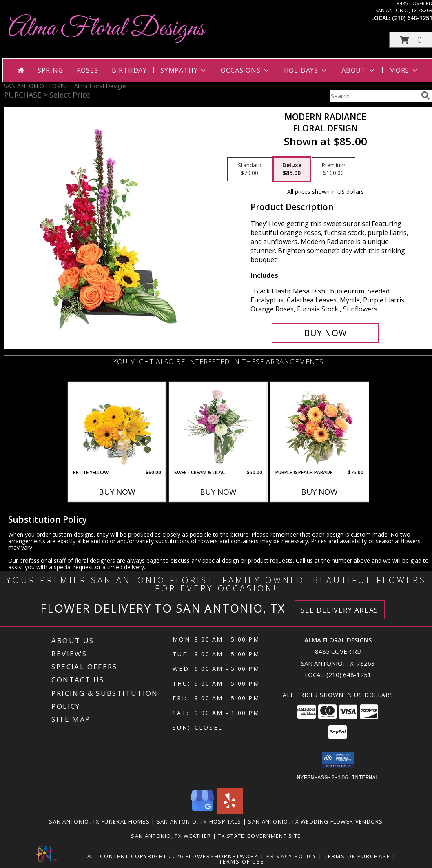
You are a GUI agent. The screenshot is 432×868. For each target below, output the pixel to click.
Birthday (129, 70)
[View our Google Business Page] (202, 811)
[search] (425, 95)
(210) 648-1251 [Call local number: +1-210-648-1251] (349, 675)
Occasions (245, 70)
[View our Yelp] (230, 811)
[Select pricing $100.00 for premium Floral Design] (333, 169)
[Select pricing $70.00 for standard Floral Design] (250, 169)
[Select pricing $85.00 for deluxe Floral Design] (292, 169)
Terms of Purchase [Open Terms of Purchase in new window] (357, 856)
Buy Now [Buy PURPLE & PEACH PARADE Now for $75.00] (319, 492)
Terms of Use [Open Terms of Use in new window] (242, 861)
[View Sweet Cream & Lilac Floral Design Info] (218, 426)
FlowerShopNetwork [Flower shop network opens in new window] (222, 856)
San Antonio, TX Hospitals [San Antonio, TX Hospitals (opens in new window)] (199, 821)
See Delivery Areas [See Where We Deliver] (340, 610)
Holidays (306, 70)
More (404, 70)
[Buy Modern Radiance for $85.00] (325, 333)
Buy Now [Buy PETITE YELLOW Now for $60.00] (117, 492)
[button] (338, 760)
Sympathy (184, 70)
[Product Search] (374, 96)
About (359, 70)
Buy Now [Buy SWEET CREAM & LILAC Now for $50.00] (218, 492)
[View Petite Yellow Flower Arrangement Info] (117, 426)
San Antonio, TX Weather (171, 835)
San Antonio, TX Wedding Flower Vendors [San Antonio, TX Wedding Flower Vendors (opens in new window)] (315, 821)
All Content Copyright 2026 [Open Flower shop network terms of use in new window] (135, 856)
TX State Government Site (259, 835)
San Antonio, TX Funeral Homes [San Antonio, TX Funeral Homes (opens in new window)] (99, 821)
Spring (50, 70)
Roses (88, 70)
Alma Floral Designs (106, 29)
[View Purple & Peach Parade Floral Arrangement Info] (320, 426)
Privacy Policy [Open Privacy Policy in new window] (291, 856)
